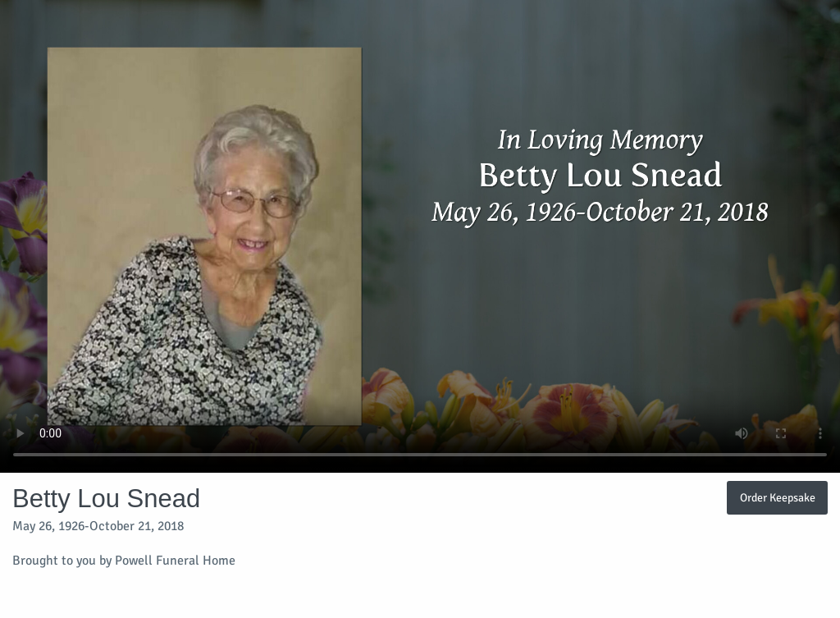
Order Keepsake (778, 497)
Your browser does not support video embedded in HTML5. (420, 236)
